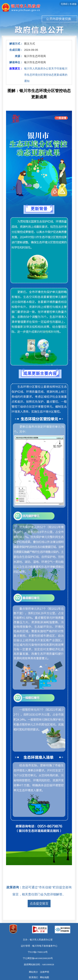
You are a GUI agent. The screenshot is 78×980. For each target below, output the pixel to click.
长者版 (73, 4)
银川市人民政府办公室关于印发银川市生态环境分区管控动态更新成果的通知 (46, 75)
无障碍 (64, 4)
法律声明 (45, 972)
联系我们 (33, 977)
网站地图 (45, 977)
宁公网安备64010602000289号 (38, 958)
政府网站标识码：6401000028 (39, 964)
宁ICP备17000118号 (38, 952)
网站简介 (33, 972)
